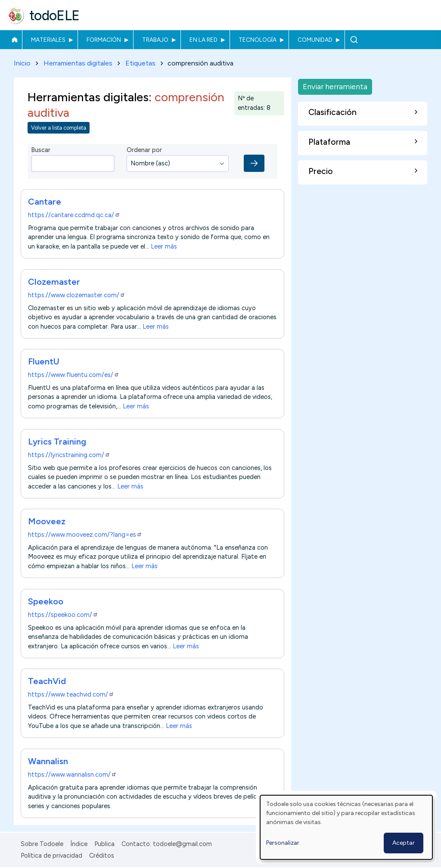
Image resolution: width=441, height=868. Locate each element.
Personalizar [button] (283, 843)
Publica (104, 844)
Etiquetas (140, 63)
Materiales (48, 40)
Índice (79, 844)
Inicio (14, 40)
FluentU (44, 362)
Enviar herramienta (335, 86)
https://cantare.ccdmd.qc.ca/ (74, 215)
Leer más (164, 247)
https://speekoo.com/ (63, 615)
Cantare (45, 202)
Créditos (102, 856)
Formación (104, 40)
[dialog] (346, 827)
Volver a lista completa (59, 128)
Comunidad (315, 40)
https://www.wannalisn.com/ (72, 775)
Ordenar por (144, 150)
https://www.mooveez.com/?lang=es (85, 535)
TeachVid (47, 681)
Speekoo (46, 601)
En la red (203, 40)
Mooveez (47, 522)
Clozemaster (54, 282)
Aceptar (404, 843)
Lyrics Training (57, 442)
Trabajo (155, 40)
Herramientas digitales (78, 63)
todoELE (54, 16)
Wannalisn (48, 761)
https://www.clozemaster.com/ (77, 295)
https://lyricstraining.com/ (69, 455)
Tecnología (258, 40)
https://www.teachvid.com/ (71, 694)
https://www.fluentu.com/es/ (74, 375)
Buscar (354, 40)
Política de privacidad (51, 856)
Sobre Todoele (42, 844)
